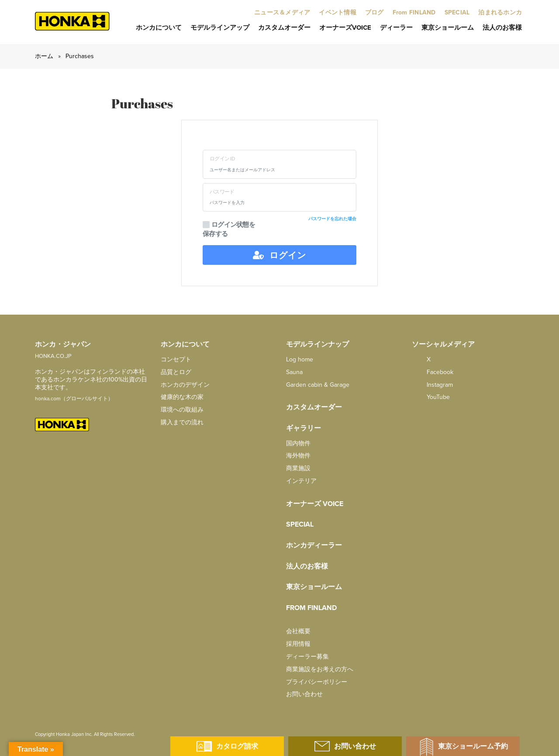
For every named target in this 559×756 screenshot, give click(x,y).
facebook (433, 372)
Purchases (80, 56)
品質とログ (176, 372)
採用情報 (298, 644)
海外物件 (298, 456)
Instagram (432, 385)
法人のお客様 (502, 28)
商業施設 (298, 468)
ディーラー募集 (307, 657)
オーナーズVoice (345, 28)
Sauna (294, 372)
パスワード (222, 192)
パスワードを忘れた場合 (332, 219)
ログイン (279, 255)
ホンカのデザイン (185, 385)
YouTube (431, 397)
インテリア (301, 481)
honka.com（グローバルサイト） (74, 399)
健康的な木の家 (182, 397)
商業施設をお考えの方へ (320, 669)
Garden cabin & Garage (318, 385)
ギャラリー (304, 428)
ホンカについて (159, 28)
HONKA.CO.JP (53, 356)
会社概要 (298, 631)
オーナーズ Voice (315, 504)
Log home (300, 359)
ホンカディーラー (314, 545)
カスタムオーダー (284, 28)
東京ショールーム (448, 28)
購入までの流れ (182, 422)
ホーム (44, 56)
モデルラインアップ (220, 28)
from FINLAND (311, 608)
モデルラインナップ (317, 344)
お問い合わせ (304, 694)
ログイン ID (222, 159)
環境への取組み (182, 410)
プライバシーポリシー (317, 682)
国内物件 (298, 443)
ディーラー (396, 28)
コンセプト (176, 359)
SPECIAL (300, 524)
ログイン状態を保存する (229, 229)
